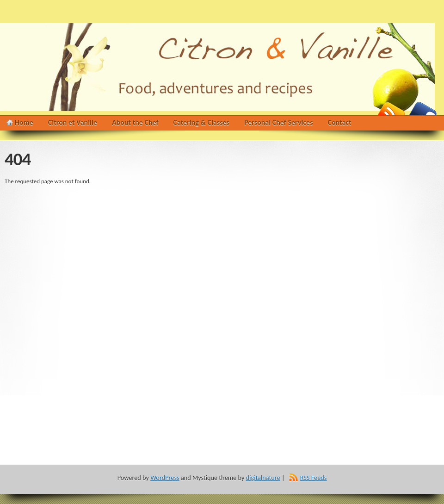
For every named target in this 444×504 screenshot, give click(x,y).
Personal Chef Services (279, 122)
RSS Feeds (314, 478)
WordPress (165, 478)
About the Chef (135, 122)
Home (24, 122)
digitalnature (263, 478)
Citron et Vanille (73, 122)
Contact (340, 122)
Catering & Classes (201, 122)
